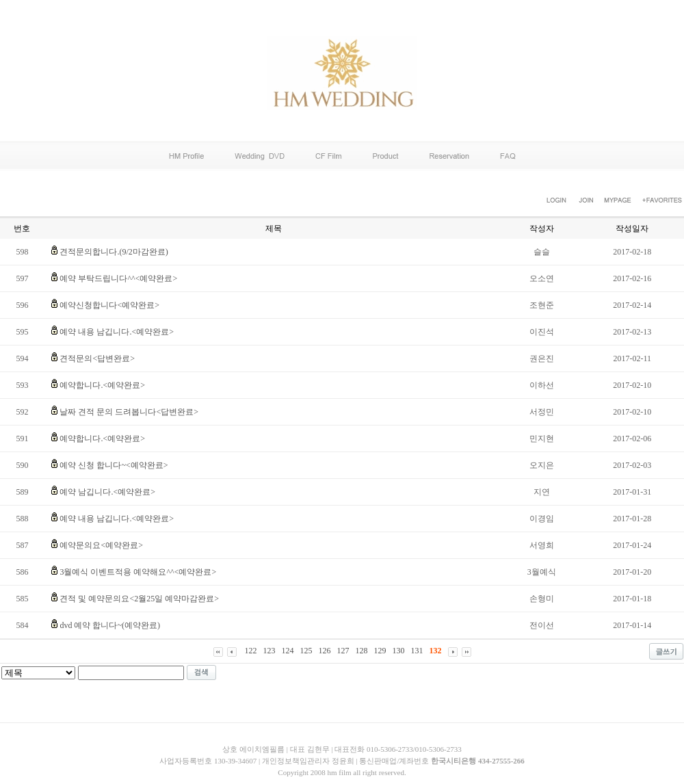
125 (306, 651)
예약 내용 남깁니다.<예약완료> (117, 332)
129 (380, 651)
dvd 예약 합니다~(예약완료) (109, 625)
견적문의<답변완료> (97, 358)
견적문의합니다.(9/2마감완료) (114, 252)
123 (269, 651)
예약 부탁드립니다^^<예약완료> (118, 278)
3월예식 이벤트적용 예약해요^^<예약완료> (138, 572)
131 (417, 651)
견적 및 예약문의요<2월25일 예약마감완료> (139, 599)
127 (343, 651)
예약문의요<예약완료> (101, 545)
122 (251, 651)
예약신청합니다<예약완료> (109, 305)
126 (325, 651)
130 (399, 651)
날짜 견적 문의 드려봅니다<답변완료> (129, 412)
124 (288, 651)
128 (362, 651)
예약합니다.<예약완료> (102, 385)
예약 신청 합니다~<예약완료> (114, 465)
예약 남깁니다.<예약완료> (107, 492)
